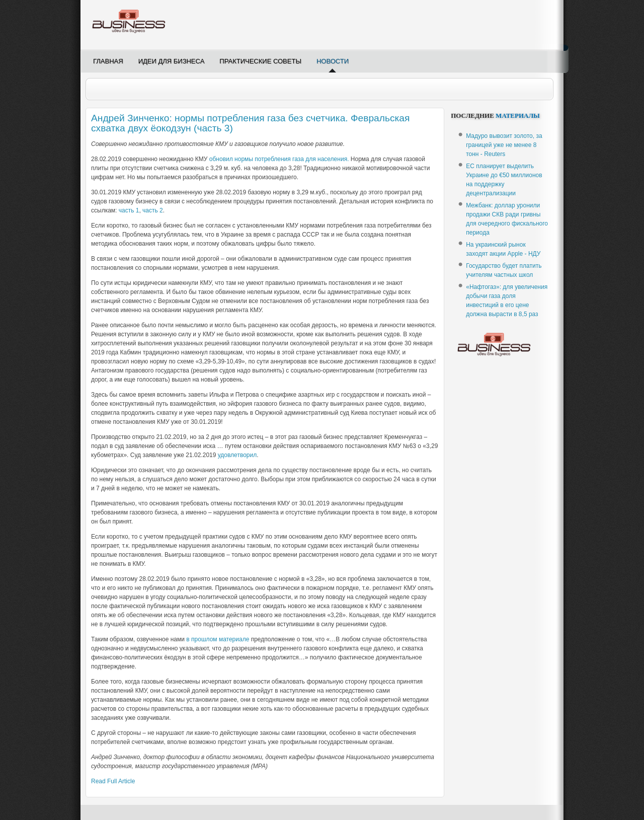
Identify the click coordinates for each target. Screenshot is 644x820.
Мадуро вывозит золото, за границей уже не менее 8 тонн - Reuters (504, 145)
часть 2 (153, 210)
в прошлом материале (218, 639)
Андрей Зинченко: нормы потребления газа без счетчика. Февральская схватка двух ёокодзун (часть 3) (250, 123)
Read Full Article (113, 781)
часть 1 (129, 210)
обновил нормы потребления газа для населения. (279, 159)
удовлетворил (237, 455)
